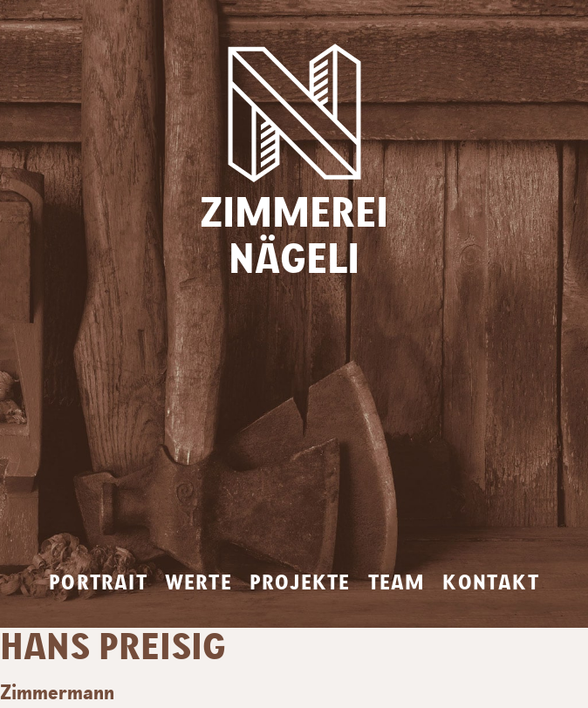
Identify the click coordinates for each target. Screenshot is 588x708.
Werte (198, 583)
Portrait (98, 583)
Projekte (300, 583)
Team (397, 583)
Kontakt (490, 583)
